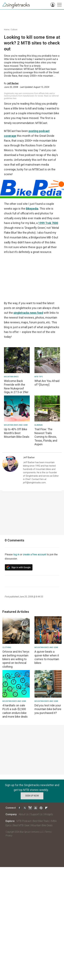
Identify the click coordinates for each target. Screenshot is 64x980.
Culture (14, 30)
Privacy (9, 836)
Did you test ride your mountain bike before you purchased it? (48, 709)
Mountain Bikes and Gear (16, 425)
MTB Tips (39, 377)
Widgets (49, 814)
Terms (48, 832)
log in (16, 554)
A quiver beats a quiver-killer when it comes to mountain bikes (47, 657)
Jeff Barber (13, 83)
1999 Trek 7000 (48, 223)
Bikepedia (32, 209)
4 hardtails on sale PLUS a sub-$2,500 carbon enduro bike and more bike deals (15, 711)
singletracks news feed (28, 313)
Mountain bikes (11, 377)
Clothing (7, 647)
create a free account (35, 554)
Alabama (39, 425)
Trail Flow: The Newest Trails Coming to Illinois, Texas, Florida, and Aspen (46, 437)
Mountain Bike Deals (42, 825)
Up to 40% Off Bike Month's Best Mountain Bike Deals (17, 433)
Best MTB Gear (21, 825)
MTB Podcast (24, 821)
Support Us (36, 814)
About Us (24, 814)
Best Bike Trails (41, 821)
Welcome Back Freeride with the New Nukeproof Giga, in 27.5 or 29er (16, 386)
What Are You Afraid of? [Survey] (47, 383)
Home (7, 30)
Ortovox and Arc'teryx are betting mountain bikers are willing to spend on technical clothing (16, 659)
